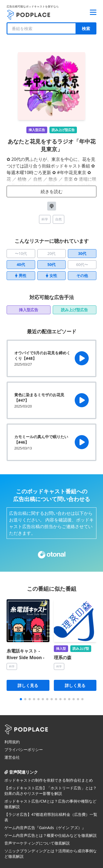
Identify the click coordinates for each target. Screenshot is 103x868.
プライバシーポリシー (24, 749)
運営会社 (12, 757)
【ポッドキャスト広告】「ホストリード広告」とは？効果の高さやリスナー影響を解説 (51, 791)
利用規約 (12, 742)
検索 (86, 28)
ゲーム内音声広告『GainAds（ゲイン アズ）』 (45, 828)
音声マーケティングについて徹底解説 (37, 843)
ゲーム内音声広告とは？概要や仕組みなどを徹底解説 (51, 835)
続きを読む (52, 191)
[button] (21, 699)
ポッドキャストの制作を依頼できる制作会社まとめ (49, 780)
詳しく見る (28, 685)
